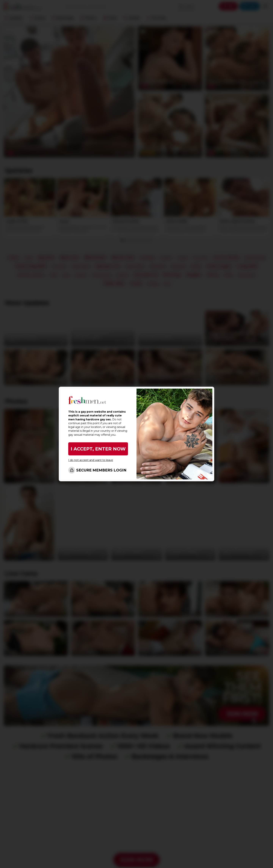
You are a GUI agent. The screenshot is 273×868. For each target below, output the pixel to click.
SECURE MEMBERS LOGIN (101, 470)
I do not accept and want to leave (91, 460)
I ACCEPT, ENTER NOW (98, 449)
